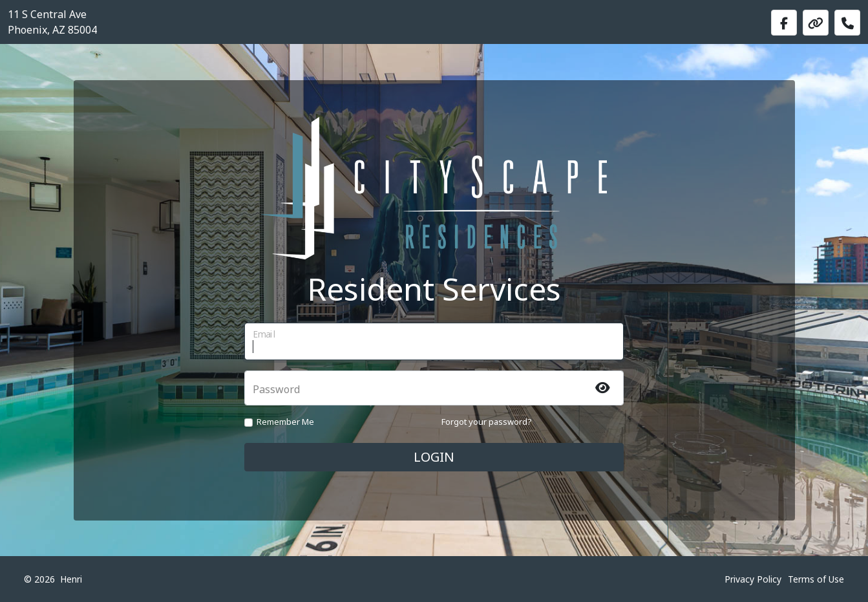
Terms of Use (816, 579)
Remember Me (285, 422)
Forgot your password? (487, 422)
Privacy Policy (753, 579)
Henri (71, 579)
